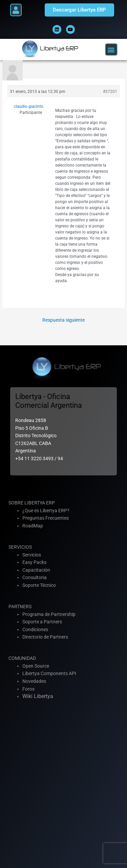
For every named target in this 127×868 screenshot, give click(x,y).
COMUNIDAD (22, 658)
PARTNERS (20, 606)
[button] (16, 10)
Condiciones (35, 629)
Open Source (36, 666)
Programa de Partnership (49, 614)
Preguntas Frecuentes (46, 518)
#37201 (110, 92)
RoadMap (33, 526)
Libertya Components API (49, 673)
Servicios (32, 555)
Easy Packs (34, 562)
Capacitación (36, 570)
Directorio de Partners (45, 637)
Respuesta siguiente (63, 320)
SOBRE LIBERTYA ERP (32, 503)
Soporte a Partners (42, 622)
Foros (28, 689)
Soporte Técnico (39, 585)
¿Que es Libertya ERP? (46, 511)
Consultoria (35, 577)
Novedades (34, 681)
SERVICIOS (20, 547)
